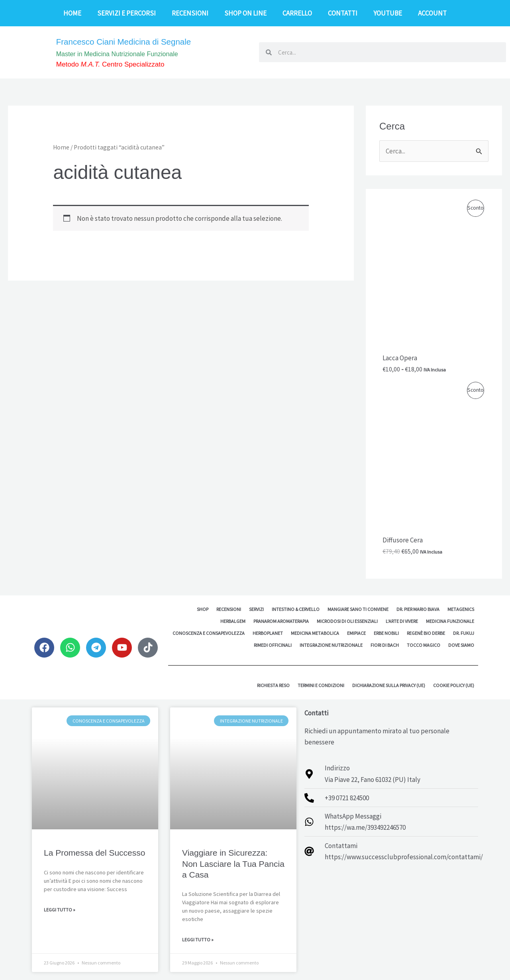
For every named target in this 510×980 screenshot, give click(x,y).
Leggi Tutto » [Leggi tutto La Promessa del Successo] (60, 910)
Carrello (297, 13)
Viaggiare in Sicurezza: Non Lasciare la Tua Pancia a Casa (233, 864)
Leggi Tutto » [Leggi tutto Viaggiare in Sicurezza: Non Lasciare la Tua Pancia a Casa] (198, 940)
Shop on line (245, 13)
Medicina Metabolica (315, 633)
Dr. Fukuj (464, 633)
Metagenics (461, 609)
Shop (203, 609)
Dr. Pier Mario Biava (418, 609)
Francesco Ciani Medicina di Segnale (135, 41)
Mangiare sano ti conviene (358, 609)
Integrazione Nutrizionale (331, 645)
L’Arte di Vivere (402, 621)
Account (432, 13)
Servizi (256, 609)
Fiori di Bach (385, 645)
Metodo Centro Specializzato (120, 65)
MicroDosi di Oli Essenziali (347, 621)
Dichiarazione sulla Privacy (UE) (389, 685)
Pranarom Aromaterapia (281, 621)
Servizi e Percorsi (127, 13)
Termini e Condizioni (321, 685)
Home (72, 13)
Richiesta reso (273, 685)
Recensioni (190, 13)
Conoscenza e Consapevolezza (209, 633)
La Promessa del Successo (94, 853)
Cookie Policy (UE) (454, 685)
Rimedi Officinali (273, 645)
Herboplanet (268, 633)
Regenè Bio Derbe (426, 633)
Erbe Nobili (386, 633)
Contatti (343, 13)
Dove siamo (461, 645)
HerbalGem (233, 621)
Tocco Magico (424, 645)
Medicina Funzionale (450, 621)
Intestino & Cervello (296, 609)
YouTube (388, 13)
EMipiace (356, 633)
